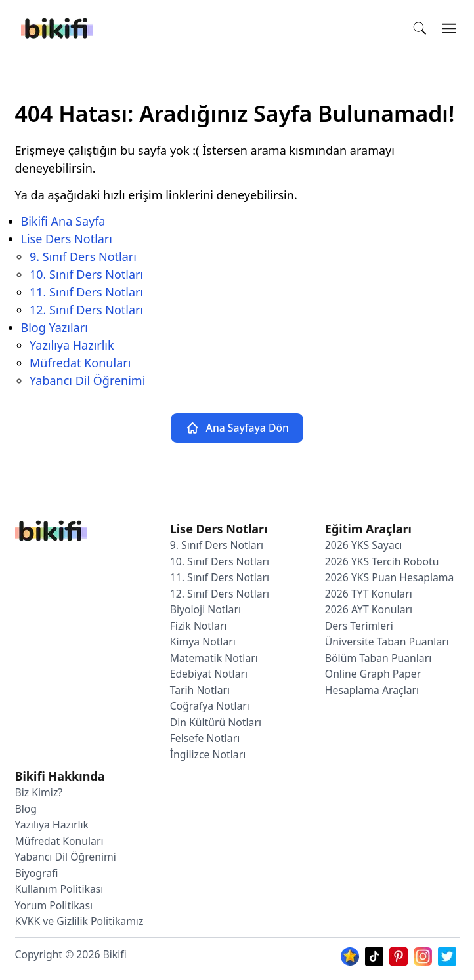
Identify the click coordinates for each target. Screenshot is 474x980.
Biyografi (37, 873)
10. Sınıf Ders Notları (86, 274)
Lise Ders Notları (67, 239)
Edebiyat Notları (209, 674)
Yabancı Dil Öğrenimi (87, 380)
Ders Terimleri (359, 626)
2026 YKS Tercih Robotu (382, 561)
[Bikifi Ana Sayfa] (51, 534)
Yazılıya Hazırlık (72, 345)
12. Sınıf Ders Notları (86, 310)
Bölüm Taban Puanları (378, 658)
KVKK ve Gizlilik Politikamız (79, 921)
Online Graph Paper (373, 674)
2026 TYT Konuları (369, 594)
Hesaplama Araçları (372, 690)
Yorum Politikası (54, 905)
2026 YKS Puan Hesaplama (390, 577)
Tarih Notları (200, 690)
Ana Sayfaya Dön (237, 428)
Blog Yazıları (54, 327)
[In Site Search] (424, 29)
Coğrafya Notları (210, 706)
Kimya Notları (203, 642)
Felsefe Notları (205, 738)
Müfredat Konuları (80, 363)
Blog (26, 809)
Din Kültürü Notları (216, 722)
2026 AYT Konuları (369, 609)
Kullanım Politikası (59, 889)
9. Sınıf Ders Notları (83, 256)
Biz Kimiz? (39, 792)
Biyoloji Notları (205, 609)
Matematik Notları (214, 658)
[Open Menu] (449, 29)
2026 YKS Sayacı (364, 545)
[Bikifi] (57, 28)
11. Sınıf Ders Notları (86, 292)
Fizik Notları (199, 626)
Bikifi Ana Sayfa (63, 221)
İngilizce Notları (208, 754)
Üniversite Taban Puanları (387, 642)
